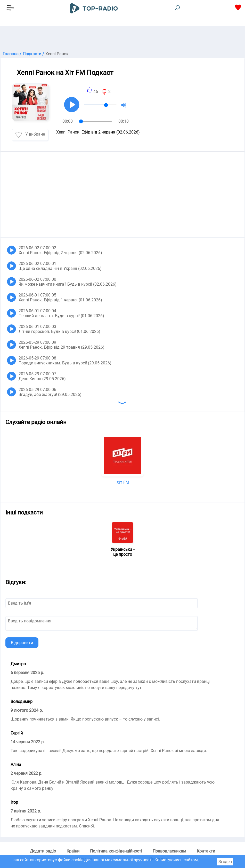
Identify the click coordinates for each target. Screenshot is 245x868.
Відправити (22, 643)
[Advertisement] (123, 39)
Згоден (225, 862)
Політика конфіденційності (116, 851)
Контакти (206, 851)
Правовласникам (169, 851)
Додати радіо (43, 851)
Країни (73, 851)
